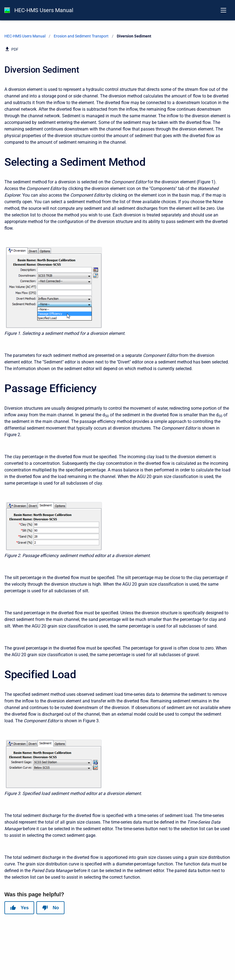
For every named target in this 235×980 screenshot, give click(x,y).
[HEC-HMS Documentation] (7, 10)
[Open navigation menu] (223, 10)
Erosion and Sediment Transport (81, 36)
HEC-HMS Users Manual (44, 10)
